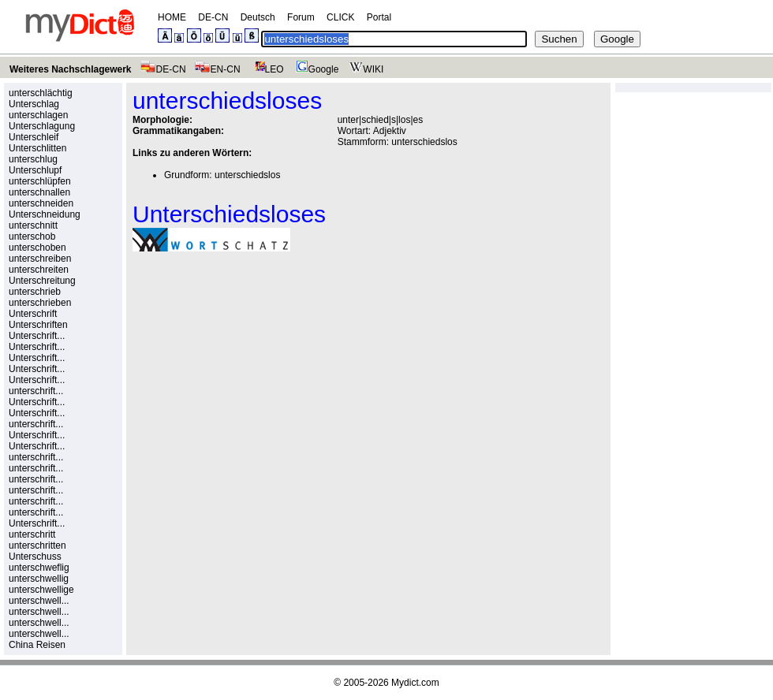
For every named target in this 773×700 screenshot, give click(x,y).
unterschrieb (35, 292)
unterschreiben (40, 259)
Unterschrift (33, 314)
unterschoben (37, 248)
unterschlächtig (41, 93)
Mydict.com (415, 683)
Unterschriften (38, 325)
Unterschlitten (37, 148)
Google (316, 69)
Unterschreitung (42, 281)
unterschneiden (41, 203)
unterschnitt (33, 225)
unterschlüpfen (40, 181)
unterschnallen (39, 192)
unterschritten (37, 545)
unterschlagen (38, 115)
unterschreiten (39, 270)
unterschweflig (39, 568)
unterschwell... (39, 601)
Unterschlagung (42, 126)
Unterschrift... (37, 336)
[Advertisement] (265, 373)
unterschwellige (41, 590)
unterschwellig (39, 579)
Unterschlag (34, 104)
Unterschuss (35, 557)
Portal (379, 17)
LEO (266, 69)
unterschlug (33, 159)
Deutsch (258, 17)
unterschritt (32, 534)
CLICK (340, 17)
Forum (301, 17)
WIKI (365, 69)
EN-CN (217, 69)
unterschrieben (40, 303)
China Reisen (37, 645)
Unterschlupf (35, 170)
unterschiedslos (424, 142)
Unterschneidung (45, 214)
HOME (172, 17)
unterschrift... (36, 391)
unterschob (32, 236)
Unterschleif (34, 137)
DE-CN (213, 17)
